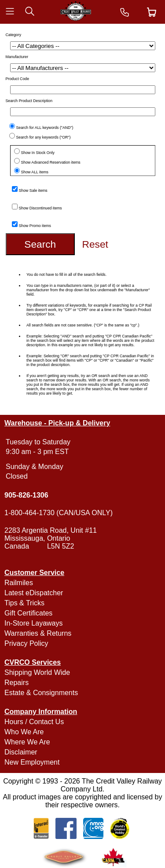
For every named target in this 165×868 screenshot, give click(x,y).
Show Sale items (33, 190)
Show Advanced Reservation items (51, 162)
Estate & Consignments (41, 693)
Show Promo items (35, 226)
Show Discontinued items (40, 208)
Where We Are (27, 742)
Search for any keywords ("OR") (44, 137)
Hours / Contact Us (34, 722)
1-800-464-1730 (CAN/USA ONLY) (59, 513)
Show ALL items (35, 172)
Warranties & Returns (38, 633)
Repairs (16, 683)
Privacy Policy (26, 643)
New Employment (32, 762)
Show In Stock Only (38, 153)
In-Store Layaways (34, 623)
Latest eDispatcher (34, 593)
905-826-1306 (26, 495)
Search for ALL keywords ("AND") (45, 128)
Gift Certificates (28, 613)
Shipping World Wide (37, 672)
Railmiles (19, 583)
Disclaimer (21, 752)
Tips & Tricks (24, 603)
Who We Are (24, 732)
